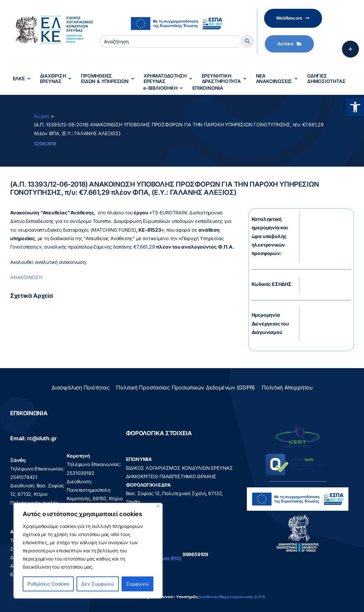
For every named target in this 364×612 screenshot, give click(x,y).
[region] (88, 551)
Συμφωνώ (137, 584)
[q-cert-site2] (298, 428)
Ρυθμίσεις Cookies (48, 584)
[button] (355, 107)
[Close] (158, 506)
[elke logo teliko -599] (51, 18)
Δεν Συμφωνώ (98, 584)
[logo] (298, 516)
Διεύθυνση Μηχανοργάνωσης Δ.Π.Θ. (232, 597)
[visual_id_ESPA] (176, 14)
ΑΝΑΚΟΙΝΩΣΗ (26, 277)
